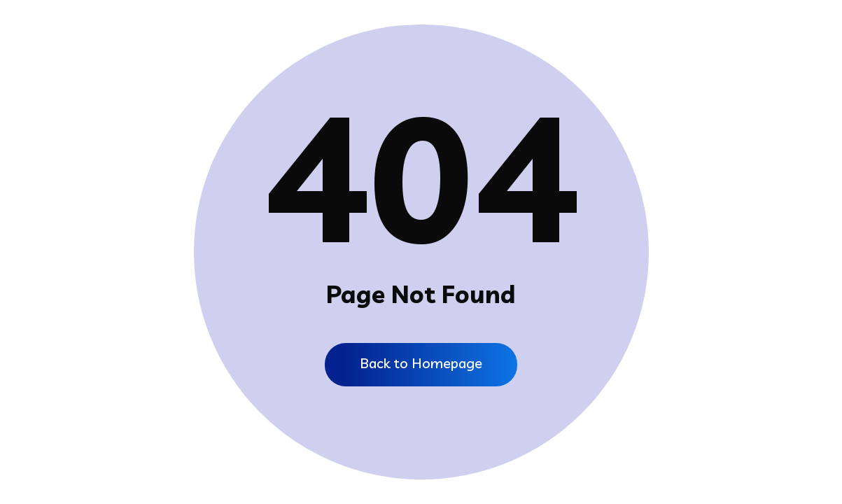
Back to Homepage (421, 363)
